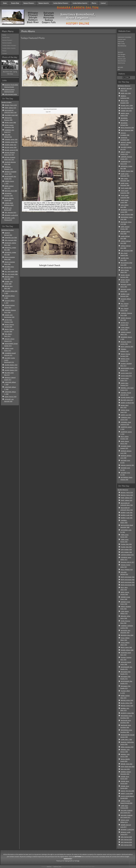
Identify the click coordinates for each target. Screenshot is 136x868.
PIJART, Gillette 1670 (10, 108)
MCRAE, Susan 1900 (10, 122)
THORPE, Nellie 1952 (10, 145)
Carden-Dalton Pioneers (61, 3)
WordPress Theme (57, 867)
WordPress (49, 867)
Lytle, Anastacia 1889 (127, 251)
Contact (103, 3)
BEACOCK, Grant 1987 (11, 191)
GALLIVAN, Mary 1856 (127, 108)
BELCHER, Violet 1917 (127, 400)
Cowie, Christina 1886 (127, 214)
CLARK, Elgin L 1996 (126, 739)
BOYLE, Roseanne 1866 (127, 128)
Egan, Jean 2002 (125, 769)
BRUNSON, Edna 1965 (127, 635)
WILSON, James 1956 (10, 147)
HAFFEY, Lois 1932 (126, 415)
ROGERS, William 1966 (127, 650)
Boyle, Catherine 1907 (127, 347)
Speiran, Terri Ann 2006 (127, 791)
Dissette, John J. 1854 (127, 105)
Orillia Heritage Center (11, 94)
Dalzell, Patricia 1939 (10, 397)
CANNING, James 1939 (11, 139)
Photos (94, 3)
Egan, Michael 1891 (126, 268)
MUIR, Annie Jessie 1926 (128, 577)
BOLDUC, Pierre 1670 (11, 105)
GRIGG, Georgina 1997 (127, 747)
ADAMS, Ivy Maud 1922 (127, 403)
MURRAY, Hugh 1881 (127, 513)
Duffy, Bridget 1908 (126, 550)
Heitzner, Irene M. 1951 (127, 465)
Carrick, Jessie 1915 (126, 373)
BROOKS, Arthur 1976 (127, 700)
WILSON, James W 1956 (11, 150)
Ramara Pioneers (29, 3)
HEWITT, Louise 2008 (127, 793)
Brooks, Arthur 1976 (126, 703)
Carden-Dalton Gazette (80, 3)
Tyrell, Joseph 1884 (126, 188)
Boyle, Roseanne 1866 (127, 130)
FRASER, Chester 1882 (127, 171)
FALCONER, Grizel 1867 (11, 115)
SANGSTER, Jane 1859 (11, 238)
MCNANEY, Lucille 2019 (11, 215)
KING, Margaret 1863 (10, 240)
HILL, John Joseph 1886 (11, 271)
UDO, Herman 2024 (126, 837)
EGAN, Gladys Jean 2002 (128, 767)
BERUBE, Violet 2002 (127, 764)
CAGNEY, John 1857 (126, 111)
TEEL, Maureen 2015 (10, 212)
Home (5, 3)
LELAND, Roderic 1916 (11, 365)
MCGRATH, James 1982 (127, 713)
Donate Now (15, 3)
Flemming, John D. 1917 (127, 562)
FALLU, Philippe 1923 (127, 570)
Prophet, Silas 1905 (126, 544)
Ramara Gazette (44, 3)
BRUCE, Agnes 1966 (126, 647)
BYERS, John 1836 (126, 93)
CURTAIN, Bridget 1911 (127, 555)
